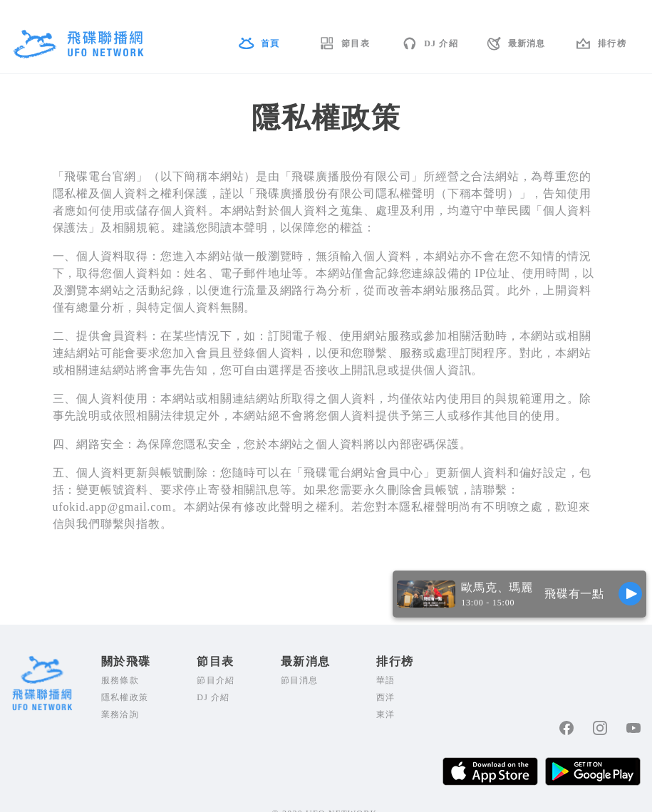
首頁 (270, 43)
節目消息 (300, 680)
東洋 (385, 714)
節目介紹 (216, 680)
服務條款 (120, 680)
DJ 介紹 (441, 43)
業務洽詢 (120, 714)
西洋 (385, 697)
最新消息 (527, 43)
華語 (385, 680)
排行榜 (612, 43)
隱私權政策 (125, 697)
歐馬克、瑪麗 (497, 587)
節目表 (356, 43)
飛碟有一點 (574, 594)
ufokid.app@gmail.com (113, 507)
